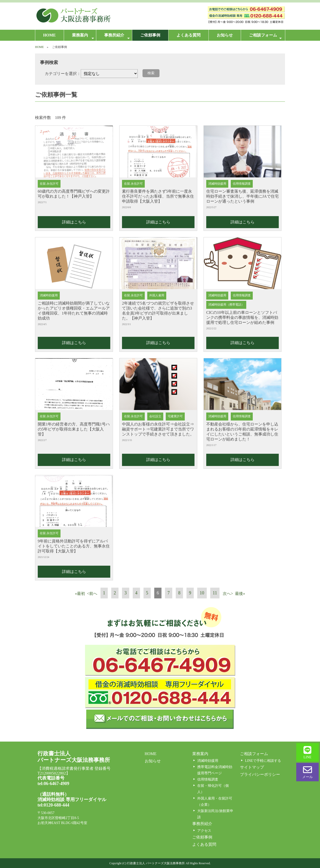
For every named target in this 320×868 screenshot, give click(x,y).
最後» (240, 594)
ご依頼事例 (150, 35)
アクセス (204, 831)
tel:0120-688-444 (53, 805)
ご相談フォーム (265, 37)
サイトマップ (252, 767)
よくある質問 (188, 35)
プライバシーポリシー (260, 774)
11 (215, 593)
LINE (307, 752)
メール (307, 772)
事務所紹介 (117, 37)
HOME (49, 35)
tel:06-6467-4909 (53, 784)
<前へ (92, 594)
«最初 (80, 594)
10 (202, 593)
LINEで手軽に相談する (263, 761)
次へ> (228, 594)
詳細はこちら (74, 222)
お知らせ (225, 35)
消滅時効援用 (208, 761)
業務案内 (83, 37)
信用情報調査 (208, 779)
